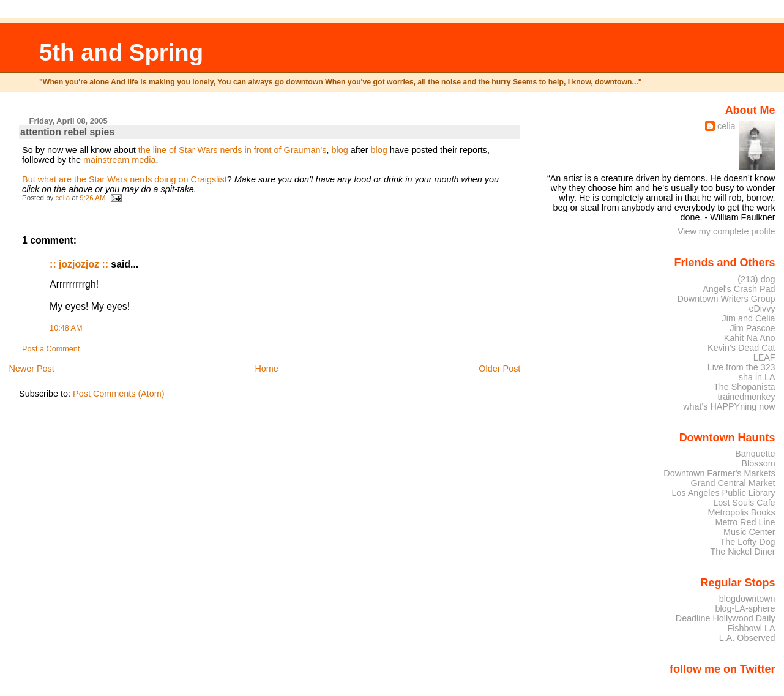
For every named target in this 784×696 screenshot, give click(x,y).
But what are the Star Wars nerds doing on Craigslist (125, 179)
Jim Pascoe (752, 328)
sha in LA (757, 377)
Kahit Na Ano (750, 338)
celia (726, 126)
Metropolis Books (741, 512)
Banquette (755, 454)
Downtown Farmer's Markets (719, 473)
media (144, 160)
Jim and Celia (749, 318)
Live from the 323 (741, 367)
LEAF (764, 357)
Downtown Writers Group (726, 299)
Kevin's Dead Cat (741, 348)
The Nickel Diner (742, 552)
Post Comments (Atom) (119, 394)
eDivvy (762, 309)
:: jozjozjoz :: (79, 264)
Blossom (759, 463)
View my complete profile (726, 231)
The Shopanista (745, 387)
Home (266, 369)
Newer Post (31, 369)
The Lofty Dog (747, 542)
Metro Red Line (745, 522)
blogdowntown (747, 599)
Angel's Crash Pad (739, 289)
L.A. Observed (747, 638)
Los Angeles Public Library (723, 493)
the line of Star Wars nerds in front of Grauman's (233, 150)
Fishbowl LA (751, 628)
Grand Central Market (733, 483)
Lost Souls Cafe (744, 503)
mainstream (107, 160)
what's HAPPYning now (729, 406)
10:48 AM (66, 328)
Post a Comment (51, 349)
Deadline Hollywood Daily (726, 618)
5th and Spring (121, 52)
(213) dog (756, 279)
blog (339, 150)
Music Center (749, 532)
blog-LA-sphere (745, 608)
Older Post (499, 369)
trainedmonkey (746, 397)
